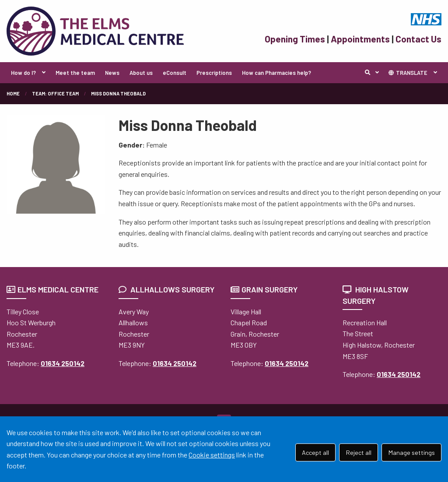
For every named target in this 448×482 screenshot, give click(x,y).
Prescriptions (214, 73)
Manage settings (412, 452)
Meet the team (75, 73)
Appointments (360, 39)
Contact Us (418, 39)
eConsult (175, 73)
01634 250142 (63, 363)
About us (141, 73)
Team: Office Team (55, 93)
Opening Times (295, 39)
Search (374, 73)
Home (13, 93)
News (112, 73)
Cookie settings (212, 455)
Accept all (315, 452)
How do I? (23, 73)
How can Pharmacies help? (276, 73)
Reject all (359, 452)
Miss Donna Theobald (118, 93)
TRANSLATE (408, 73)
